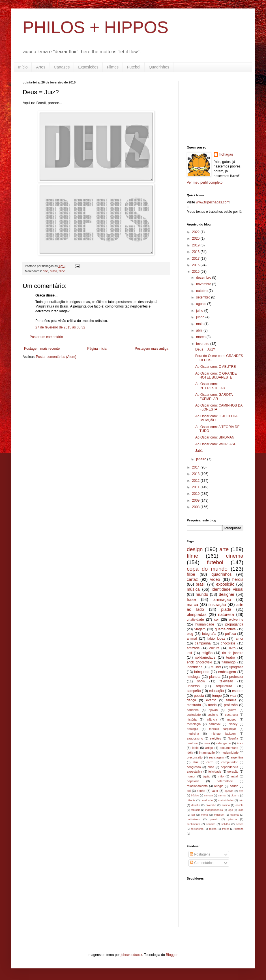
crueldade (207, 800)
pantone (192, 743)
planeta (215, 677)
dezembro (204, 278)
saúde (234, 786)
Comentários (202, 863)
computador (229, 762)
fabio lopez (216, 639)
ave (241, 791)
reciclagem (216, 757)
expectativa (195, 771)
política (231, 634)
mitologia (194, 677)
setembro (204, 297)
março (201, 337)
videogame (223, 743)
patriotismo (193, 819)
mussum (219, 815)
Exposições (88, 67)
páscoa (232, 819)
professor (236, 677)
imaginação (207, 753)
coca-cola (231, 715)
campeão (194, 691)
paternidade (225, 781)
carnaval (215, 724)
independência (214, 810)
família (231, 700)
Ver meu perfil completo (205, 182)
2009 (196, 500)
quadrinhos (221, 574)
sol (189, 791)
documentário (229, 748)
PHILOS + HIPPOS (96, 27)
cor (217, 620)
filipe (62, 271)
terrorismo (197, 829)
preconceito (195, 757)
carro (210, 762)
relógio (219, 786)
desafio (196, 805)
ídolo (195, 748)
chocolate (228, 643)
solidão (226, 824)
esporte (238, 691)
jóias (241, 810)
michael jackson (223, 734)
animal (192, 639)
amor (240, 639)
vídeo (215, 579)
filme (193, 556)
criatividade (195, 620)
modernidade (230, 753)
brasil (53, 271)
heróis (238, 579)
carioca (208, 795)
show (201, 681)
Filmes (113, 67)
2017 (196, 259)
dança (191, 700)
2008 (196, 507)
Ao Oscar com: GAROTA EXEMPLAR (214, 397)
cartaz (192, 579)
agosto (202, 304)
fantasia (196, 810)
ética (240, 743)
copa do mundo (207, 569)
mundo (202, 594)
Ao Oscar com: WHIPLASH (216, 444)
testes (213, 829)
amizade (193, 648)
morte (204, 815)
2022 (196, 232)
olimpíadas (197, 614)
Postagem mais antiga (152, 349)
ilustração (217, 605)
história (192, 719)
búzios (195, 795)
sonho (201, 791)
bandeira (193, 710)
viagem (200, 629)
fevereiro (203, 344)
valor (215, 791)
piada (226, 609)
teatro (230, 657)
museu (232, 719)
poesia (199, 696)
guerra (232, 710)
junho (201, 317)
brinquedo (202, 672)
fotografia (209, 634)
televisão (226, 681)
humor (191, 776)
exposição (225, 584)
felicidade (215, 771)
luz (193, 815)
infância (212, 719)
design (195, 549)
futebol (215, 562)
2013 (196, 474)
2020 (196, 238)
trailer (226, 829)
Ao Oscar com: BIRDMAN (215, 437)
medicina (193, 734)
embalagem (227, 672)
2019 (196, 245)
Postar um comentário (46, 337)
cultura (214, 648)
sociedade (194, 715)
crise (211, 767)
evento (211, 700)
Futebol (134, 67)
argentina (237, 757)
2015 (196, 272)
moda (213, 705)
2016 (196, 265)
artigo (209, 748)
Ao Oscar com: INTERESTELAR (210, 386)
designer (227, 594)
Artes (41, 67)
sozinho (213, 715)
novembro (204, 284)
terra (207, 743)
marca (192, 605)
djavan (213, 710)
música (193, 589)
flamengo (229, 662)
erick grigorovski (199, 662)
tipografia (236, 667)
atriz (196, 762)
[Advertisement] (215, 109)
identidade (195, 667)
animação (222, 599)
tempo (217, 696)
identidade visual (228, 589)
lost (189, 653)
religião (207, 653)
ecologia (192, 729)
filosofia (233, 738)
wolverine (236, 620)
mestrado (194, 705)
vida (233, 696)
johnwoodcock (131, 955)
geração (233, 771)
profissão (231, 705)
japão (207, 776)
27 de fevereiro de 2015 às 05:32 (60, 327)
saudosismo (195, 738)
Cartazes (62, 67)
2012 (196, 481)
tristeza (239, 829)
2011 (196, 487)
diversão (211, 805)
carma (222, 795)
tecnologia (194, 724)
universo (193, 686)
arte (45, 271)
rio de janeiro (233, 653)
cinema (235, 556)
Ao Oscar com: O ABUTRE (215, 367)
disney (233, 724)
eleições (215, 738)
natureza (226, 614)
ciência (191, 800)
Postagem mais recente (42, 349)
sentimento (193, 824)
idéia (190, 753)
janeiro (202, 459)
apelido (229, 791)
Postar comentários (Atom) (56, 357)
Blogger (172, 955)
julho (200, 311)
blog (190, 634)
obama (234, 815)
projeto (214, 819)
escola (239, 805)
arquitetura (224, 686)
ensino (226, 805)
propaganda (234, 624)
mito (221, 776)
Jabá (199, 451)
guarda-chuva (225, 629)
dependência (229, 767)
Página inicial (97, 349)
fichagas (226, 154)
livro (232, 648)
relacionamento (197, 786)
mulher (216, 667)
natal (234, 776)
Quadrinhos (159, 67)
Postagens (200, 854)
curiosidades (226, 800)
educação (216, 691)
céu (241, 800)
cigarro (235, 795)
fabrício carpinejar (223, 729)
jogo (230, 810)
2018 (196, 252)
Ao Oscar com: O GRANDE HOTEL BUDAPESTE (216, 375)
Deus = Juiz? (205, 349)
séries (240, 824)
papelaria (193, 781)
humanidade (205, 624)
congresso (194, 767)
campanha (203, 643)
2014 (196, 467)
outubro (202, 291)
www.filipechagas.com (213, 202)
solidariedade (205, 657)
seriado (211, 824)
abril (200, 330)
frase (191, 599)
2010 (196, 494)
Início (23, 67)
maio (200, 324)
